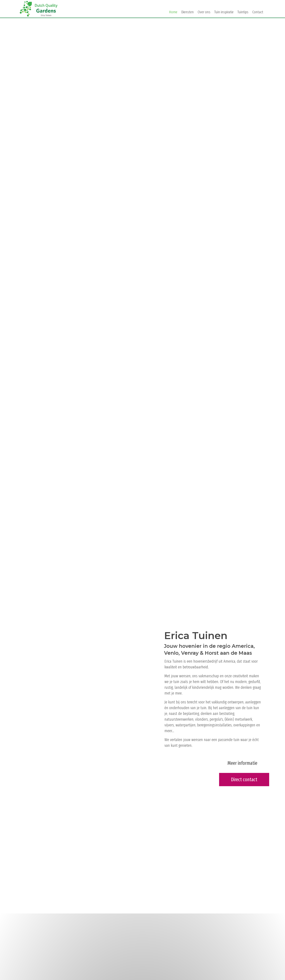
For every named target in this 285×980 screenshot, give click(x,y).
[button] (242, 763)
